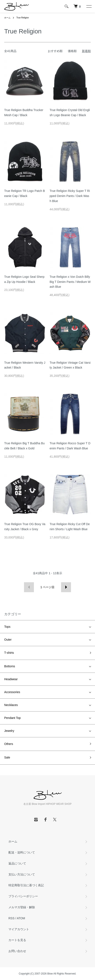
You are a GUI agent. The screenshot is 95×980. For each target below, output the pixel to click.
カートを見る (17, 940)
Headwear (11, 679)
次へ (66, 587)
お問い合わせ (17, 951)
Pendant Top (12, 718)
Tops (7, 627)
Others (9, 744)
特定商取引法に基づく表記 (26, 885)
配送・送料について (22, 852)
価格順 (72, 51)
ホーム (7, 18)
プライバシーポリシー (23, 896)
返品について (17, 863)
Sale (7, 757)
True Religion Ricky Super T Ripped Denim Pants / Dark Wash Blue (70, 196)
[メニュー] (89, 6)
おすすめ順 (55, 51)
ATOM (21, 918)
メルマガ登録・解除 (22, 907)
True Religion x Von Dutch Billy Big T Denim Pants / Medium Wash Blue (70, 282)
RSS (11, 918)
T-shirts (9, 653)
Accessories (12, 692)
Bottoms (10, 666)
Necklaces (11, 705)
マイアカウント (19, 929)
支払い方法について (22, 874)
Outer (8, 640)
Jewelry (9, 731)
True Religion (23, 18)
